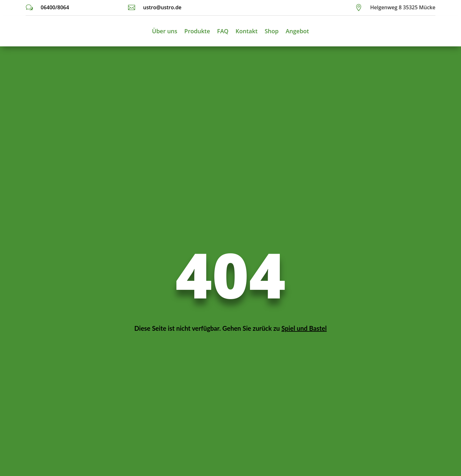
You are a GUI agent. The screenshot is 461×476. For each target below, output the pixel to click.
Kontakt (247, 31)
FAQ (223, 31)
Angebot (297, 31)
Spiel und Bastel (304, 328)
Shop (272, 31)
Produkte (197, 31)
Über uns (165, 31)
